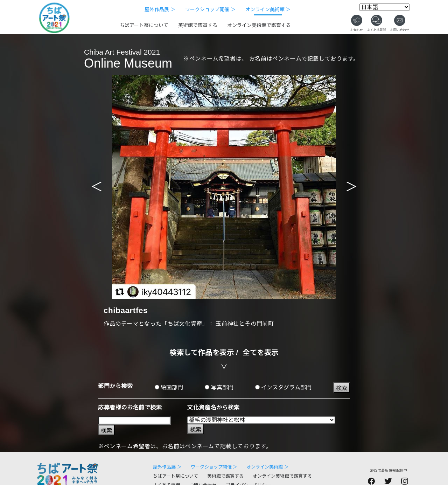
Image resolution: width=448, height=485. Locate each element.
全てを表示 (261, 353)
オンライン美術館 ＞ (268, 9)
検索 (342, 388)
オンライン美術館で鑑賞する (259, 25)
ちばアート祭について (144, 25)
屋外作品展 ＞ (160, 9)
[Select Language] (384, 7)
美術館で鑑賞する (198, 25)
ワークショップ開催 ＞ (210, 9)
